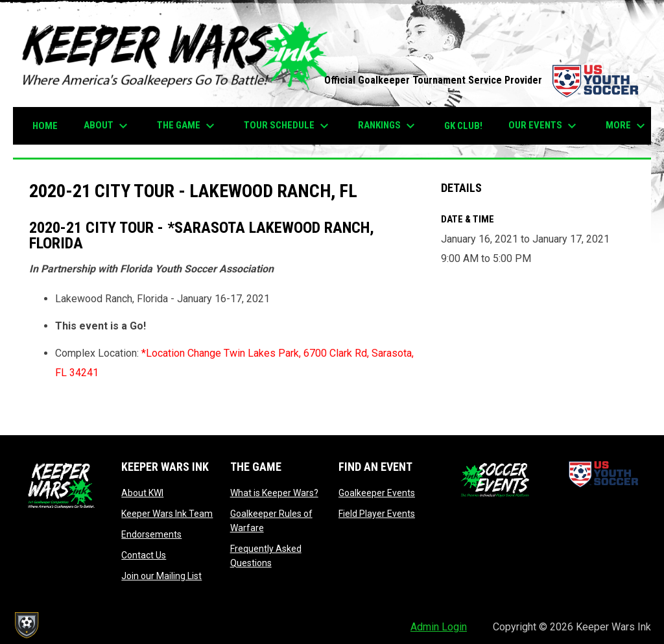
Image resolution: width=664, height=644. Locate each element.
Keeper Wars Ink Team (167, 514)
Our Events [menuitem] (544, 126)
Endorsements (151, 534)
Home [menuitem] (45, 126)
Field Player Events (377, 514)
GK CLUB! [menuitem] (463, 126)
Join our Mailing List (161, 576)
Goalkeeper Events (377, 493)
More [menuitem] (627, 126)
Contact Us (144, 555)
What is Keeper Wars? (274, 493)
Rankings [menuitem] (388, 126)
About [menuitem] (107, 126)
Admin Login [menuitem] (439, 627)
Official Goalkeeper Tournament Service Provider (481, 80)
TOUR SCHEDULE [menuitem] (288, 126)
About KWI (142, 493)
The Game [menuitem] (187, 126)
